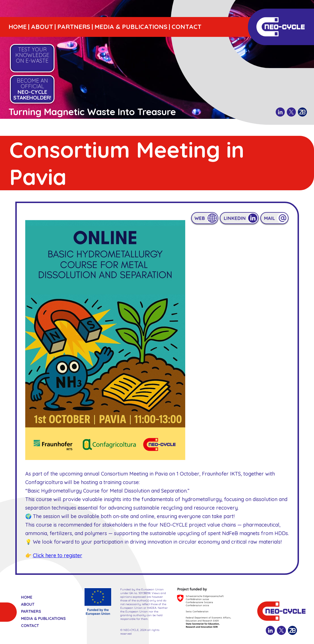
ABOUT (42, 27)
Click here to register (58, 555)
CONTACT (186, 27)
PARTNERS (74, 27)
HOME (18, 27)
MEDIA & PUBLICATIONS (131, 27)
